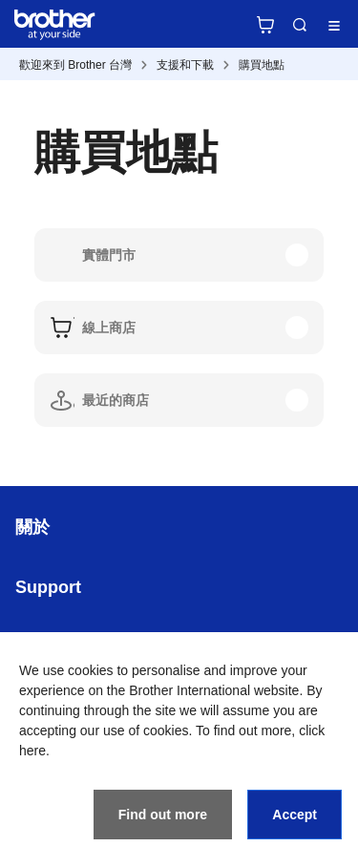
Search (300, 25)
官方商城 (265, 25)
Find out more (163, 815)
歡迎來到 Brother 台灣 (75, 65)
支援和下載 (185, 65)
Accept (295, 815)
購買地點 (262, 65)
